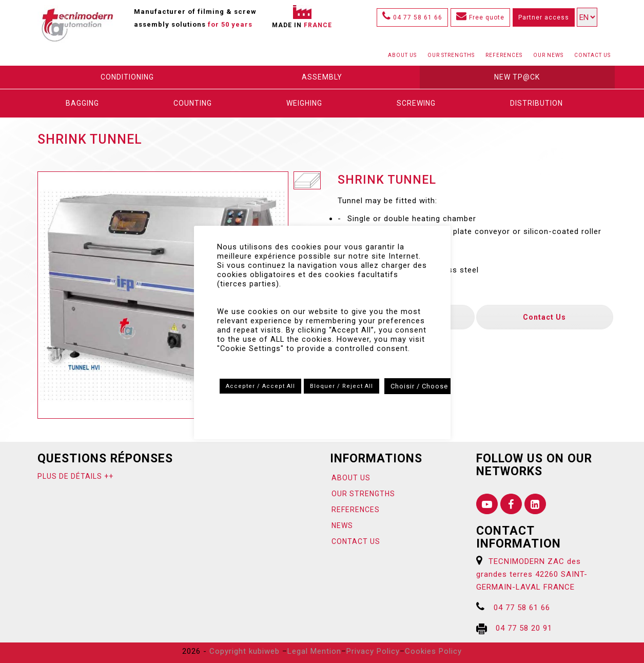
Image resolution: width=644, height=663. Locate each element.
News (342, 525)
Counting (193, 103)
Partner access (544, 17)
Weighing (304, 103)
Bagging (82, 103)
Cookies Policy (433, 651)
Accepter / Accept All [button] (260, 386)
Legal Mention (314, 651)
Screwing (416, 103)
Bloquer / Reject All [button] (341, 386)
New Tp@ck (517, 77)
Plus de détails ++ (75, 476)
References (504, 55)
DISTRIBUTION (536, 103)
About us (402, 55)
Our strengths (451, 55)
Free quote (480, 17)
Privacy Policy (373, 651)
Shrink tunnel (90, 139)
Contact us (592, 55)
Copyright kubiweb (245, 651)
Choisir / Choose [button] (419, 386)
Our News (548, 55)
